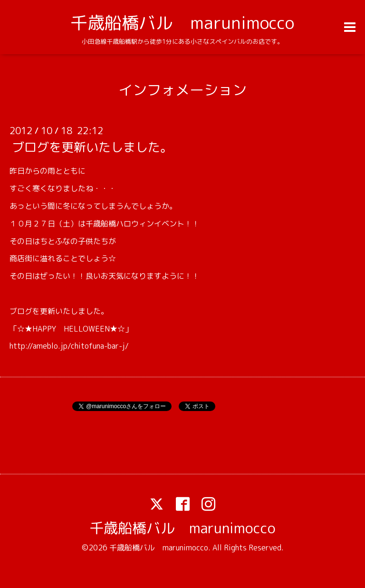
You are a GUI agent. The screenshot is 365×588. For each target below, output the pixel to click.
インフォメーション (182, 90)
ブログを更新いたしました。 (92, 147)
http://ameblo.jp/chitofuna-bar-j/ (69, 346)
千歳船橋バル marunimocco (182, 23)
